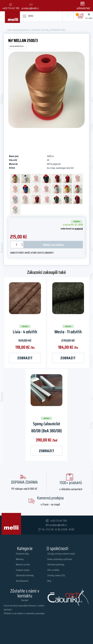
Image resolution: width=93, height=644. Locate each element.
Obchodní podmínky (56, 564)
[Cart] (80, 16)
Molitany (20, 559)
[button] (84, 6)
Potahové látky (22, 554)
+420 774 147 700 (58, 521)
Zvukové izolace (23, 570)
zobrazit (25, 358)
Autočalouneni (22, 581)
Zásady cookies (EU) (56, 575)
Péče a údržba (53, 570)
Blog (49, 581)
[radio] (15, 179)
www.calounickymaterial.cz (19, 30)
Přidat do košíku (53, 245)
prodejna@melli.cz (58, 525)
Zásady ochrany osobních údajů (61, 554)
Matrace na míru (23, 564)
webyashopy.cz (81, 634)
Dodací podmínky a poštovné (60, 559)
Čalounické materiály (40, 30)
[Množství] (17, 245)
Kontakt (25, 600)
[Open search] (68, 16)
